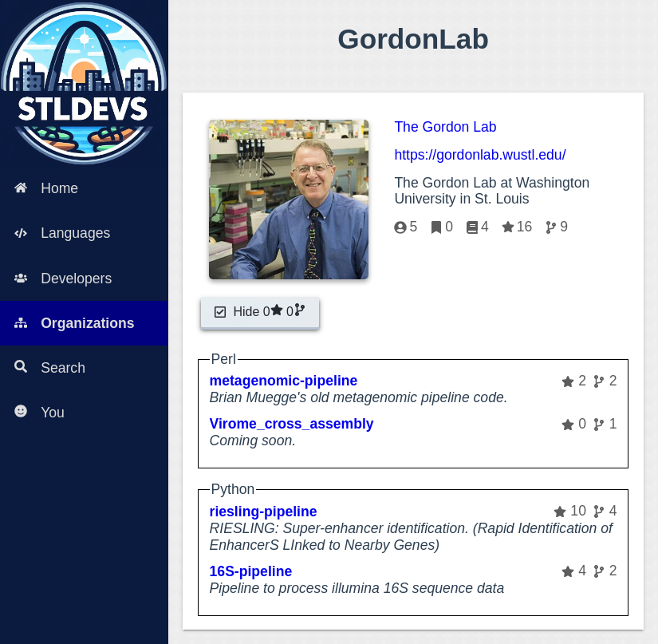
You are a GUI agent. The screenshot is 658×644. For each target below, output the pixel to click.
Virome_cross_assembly (292, 424)
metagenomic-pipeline (284, 381)
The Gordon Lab (445, 127)
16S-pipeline (251, 571)
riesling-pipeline (264, 512)
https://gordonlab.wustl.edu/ (480, 155)
